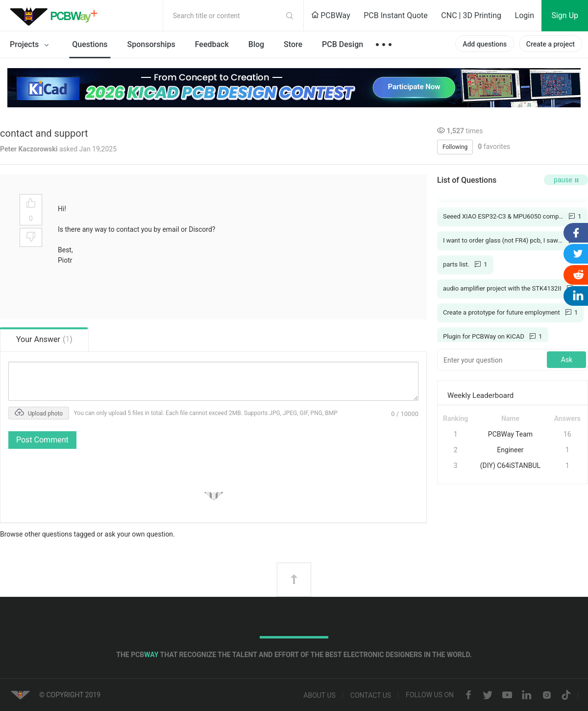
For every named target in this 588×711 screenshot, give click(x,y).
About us (319, 695)
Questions (90, 44)
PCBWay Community (56, 16)
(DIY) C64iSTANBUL (510, 466)
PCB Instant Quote (396, 15)
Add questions (485, 44)
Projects (31, 45)
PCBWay (331, 15)
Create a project (551, 44)
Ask (567, 360)
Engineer (510, 450)
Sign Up (565, 15)
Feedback (212, 44)
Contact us (371, 695)
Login (525, 15)
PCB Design (343, 44)
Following (455, 147)
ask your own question (139, 534)
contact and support (44, 133)
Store (293, 44)
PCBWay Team (510, 434)
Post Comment (42, 440)
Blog (256, 44)
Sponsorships (151, 44)
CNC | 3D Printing (471, 15)
